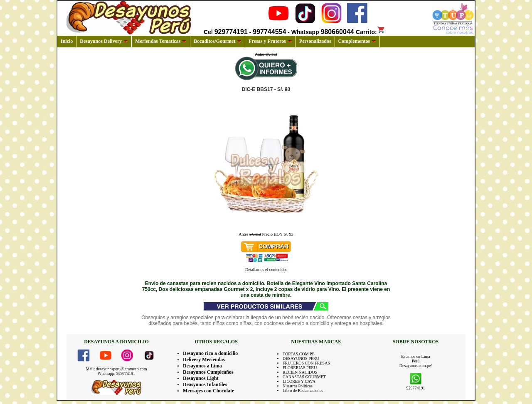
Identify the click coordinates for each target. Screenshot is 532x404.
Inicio (67, 41)
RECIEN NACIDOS (300, 372)
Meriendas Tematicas (161, 41)
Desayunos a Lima (202, 366)
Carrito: (371, 32)
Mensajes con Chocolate (208, 391)
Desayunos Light (201, 378)
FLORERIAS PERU (300, 368)
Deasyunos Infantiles (205, 384)
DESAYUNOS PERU (301, 358)
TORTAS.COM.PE (299, 354)
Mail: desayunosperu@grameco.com (117, 369)
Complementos (357, 41)
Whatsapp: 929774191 (116, 373)
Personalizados (315, 41)
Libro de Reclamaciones (303, 390)
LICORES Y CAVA (299, 381)
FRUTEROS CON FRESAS (306, 363)
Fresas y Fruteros (270, 41)
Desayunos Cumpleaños (208, 372)
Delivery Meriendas (204, 360)
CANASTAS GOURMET (304, 377)
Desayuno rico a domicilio (210, 353)
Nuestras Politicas (298, 386)
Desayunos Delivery (104, 41)
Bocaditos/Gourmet (218, 41)
